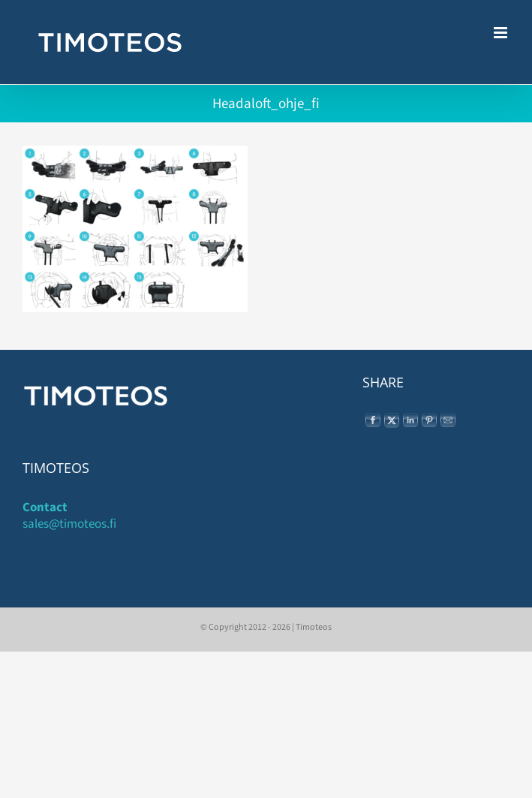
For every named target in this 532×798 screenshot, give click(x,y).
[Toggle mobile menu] (502, 33)
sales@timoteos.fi (69, 524)
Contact (45, 507)
